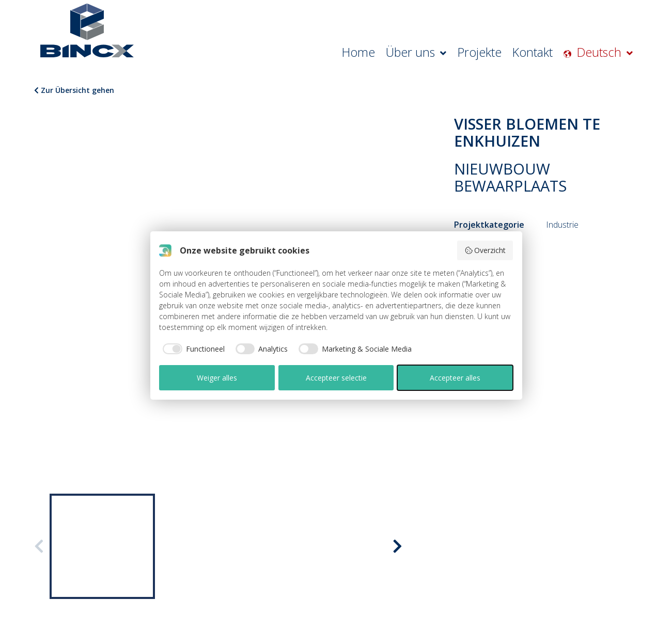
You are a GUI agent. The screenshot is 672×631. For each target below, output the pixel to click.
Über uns (453, 54)
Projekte (504, 54)
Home (405, 54)
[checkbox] (192, 349)
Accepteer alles (455, 378)
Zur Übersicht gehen (74, 90)
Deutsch (611, 54)
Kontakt (549, 54)
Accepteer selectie (336, 378)
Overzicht (485, 250)
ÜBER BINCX (70, 447)
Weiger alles (217, 378)
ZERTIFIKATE (69, 460)
